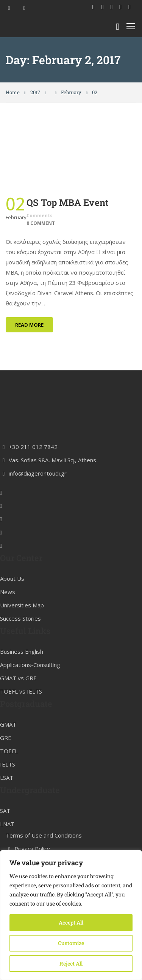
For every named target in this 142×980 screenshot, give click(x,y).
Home (13, 92)
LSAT (7, 836)
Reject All (71, 963)
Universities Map (22, 663)
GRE (6, 796)
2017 (35, 92)
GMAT (8, 782)
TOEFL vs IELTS (21, 749)
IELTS (8, 822)
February (71, 92)
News (8, 650)
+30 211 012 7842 (29, 504)
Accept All (71, 922)
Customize (71, 943)
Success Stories (20, 676)
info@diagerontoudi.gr (33, 531)
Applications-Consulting (30, 723)
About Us (12, 636)
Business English (22, 710)
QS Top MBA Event (68, 202)
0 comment (41, 223)
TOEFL (9, 809)
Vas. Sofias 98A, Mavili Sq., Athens (48, 518)
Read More (29, 325)
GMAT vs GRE (18, 736)
